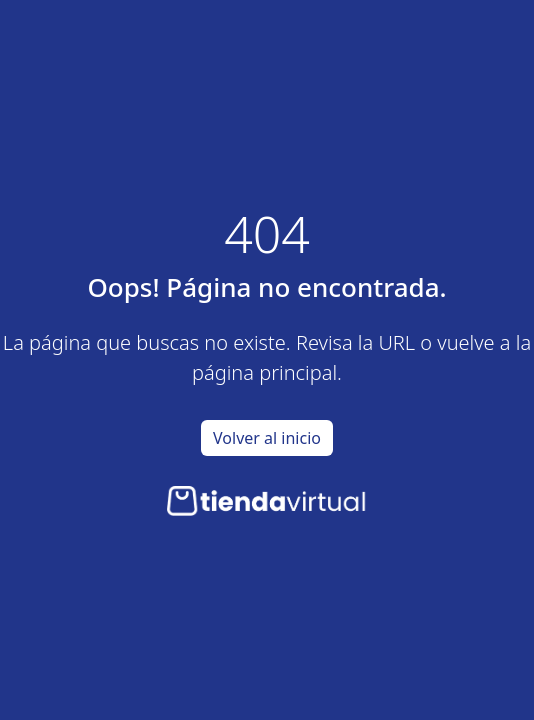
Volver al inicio (267, 438)
